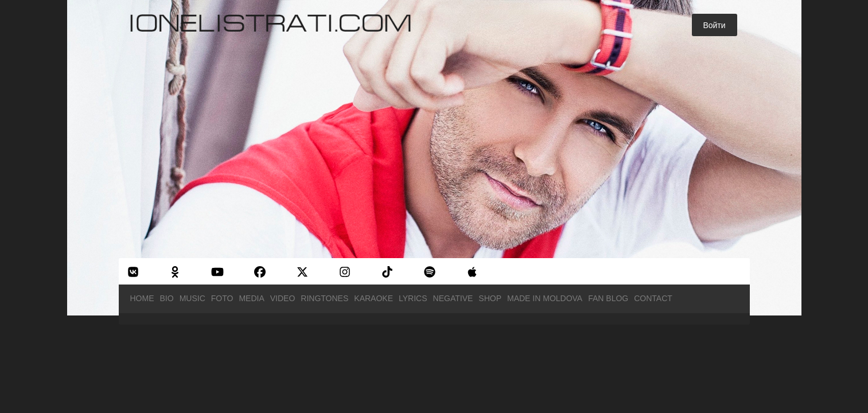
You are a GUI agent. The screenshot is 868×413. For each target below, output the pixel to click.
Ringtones (324, 298)
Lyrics (413, 298)
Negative (453, 298)
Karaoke (373, 298)
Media (251, 298)
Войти (714, 25)
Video (283, 298)
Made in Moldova (545, 298)
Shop (490, 298)
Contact (653, 298)
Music (192, 298)
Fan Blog (608, 298)
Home (142, 298)
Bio (167, 298)
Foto (222, 298)
